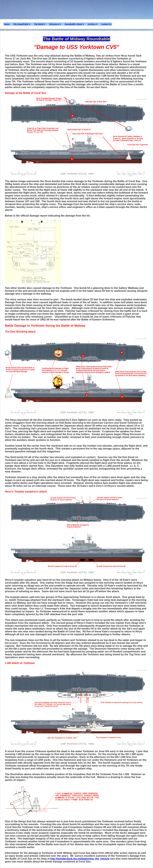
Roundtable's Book (73, 24)
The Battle (39, 24)
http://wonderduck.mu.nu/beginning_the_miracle (80, 859)
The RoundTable (21, 24)
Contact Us (106, 24)
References (54, 24)
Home (7, 24)
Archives (92, 24)
